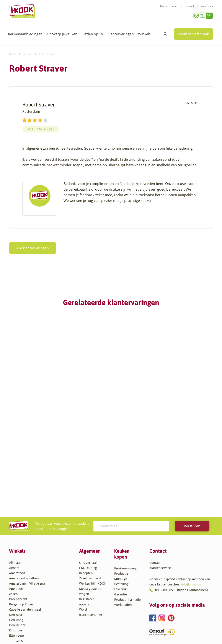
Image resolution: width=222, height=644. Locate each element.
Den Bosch (17, 518)
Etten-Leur (17, 539)
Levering (120, 492)
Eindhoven (17, 533)
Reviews (27, 52)
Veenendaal (24, 601)
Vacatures (207, 9)
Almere (14, 471)
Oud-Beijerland (27, 570)
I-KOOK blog (88, 471)
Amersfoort (17, 476)
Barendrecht (18, 502)
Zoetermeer (24, 611)
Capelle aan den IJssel (41, 128)
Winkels (144, 33)
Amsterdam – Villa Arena (27, 486)
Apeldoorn (17, 492)
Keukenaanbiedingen (25, 33)
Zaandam (22, 606)
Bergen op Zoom (21, 507)
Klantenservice (169, 9)
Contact (189, 9)
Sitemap (146, 632)
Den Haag (16, 523)
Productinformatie (127, 503)
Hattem (21, 549)
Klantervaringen (121, 33)
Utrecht (21, 591)
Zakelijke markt (90, 481)
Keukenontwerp (126, 472)
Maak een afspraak (193, 33)
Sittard (20, 580)
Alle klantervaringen (33, 247)
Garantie (121, 498)
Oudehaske (24, 575)
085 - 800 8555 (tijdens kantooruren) (181, 493)
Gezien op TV (92, 33)
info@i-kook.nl (191, 488)
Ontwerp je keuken (62, 33)
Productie (121, 477)
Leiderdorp (24, 565)
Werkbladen (123, 508)
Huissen (21, 559)
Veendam (22, 596)
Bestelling (121, 487)
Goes (19, 544)
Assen (13, 497)
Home (13, 52)
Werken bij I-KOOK (93, 486)
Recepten (86, 476)
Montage (121, 482)
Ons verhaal (88, 466)
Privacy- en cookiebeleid (119, 632)
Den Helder (17, 528)
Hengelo (22, 554)
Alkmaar (15, 466)
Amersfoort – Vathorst (25, 481)
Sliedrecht (23, 585)
